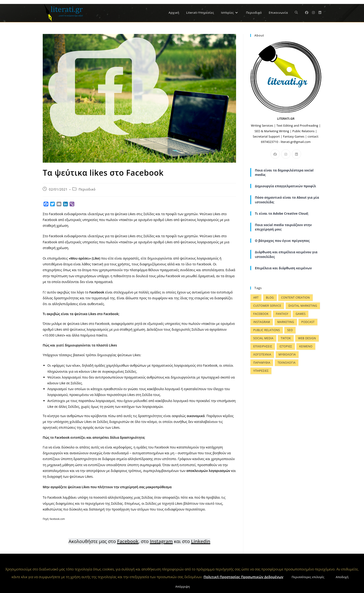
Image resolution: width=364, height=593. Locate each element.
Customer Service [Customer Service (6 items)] (267, 306)
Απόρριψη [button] (182, 586)
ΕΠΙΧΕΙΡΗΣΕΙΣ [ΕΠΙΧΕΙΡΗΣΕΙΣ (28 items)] (263, 346)
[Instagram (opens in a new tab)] (313, 13)
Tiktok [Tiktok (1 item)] (286, 338)
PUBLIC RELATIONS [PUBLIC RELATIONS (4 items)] (267, 330)
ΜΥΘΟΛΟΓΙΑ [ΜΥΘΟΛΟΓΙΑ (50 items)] (287, 354)
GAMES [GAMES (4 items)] (301, 314)
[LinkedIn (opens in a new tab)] (320, 13)
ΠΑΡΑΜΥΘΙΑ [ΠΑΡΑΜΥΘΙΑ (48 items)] (262, 363)
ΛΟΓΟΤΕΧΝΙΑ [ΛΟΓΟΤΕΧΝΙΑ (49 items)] (262, 354)
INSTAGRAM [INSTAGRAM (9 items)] (262, 322)
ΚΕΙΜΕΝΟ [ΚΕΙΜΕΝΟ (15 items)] (306, 346)
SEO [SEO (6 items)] (290, 330)
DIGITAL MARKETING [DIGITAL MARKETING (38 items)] (303, 306)
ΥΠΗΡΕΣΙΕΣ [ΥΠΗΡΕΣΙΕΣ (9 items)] (261, 371)
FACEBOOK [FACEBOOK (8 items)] (261, 314)
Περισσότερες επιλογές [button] (308, 577)
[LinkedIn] (296, 154)
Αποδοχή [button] (342, 577)
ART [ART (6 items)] (256, 298)
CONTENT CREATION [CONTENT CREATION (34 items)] (296, 298)
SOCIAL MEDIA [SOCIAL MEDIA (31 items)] (263, 338)
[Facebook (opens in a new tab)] (307, 13)
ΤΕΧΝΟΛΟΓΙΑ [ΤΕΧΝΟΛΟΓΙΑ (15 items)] (287, 363)
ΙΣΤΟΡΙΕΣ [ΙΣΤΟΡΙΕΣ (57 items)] (286, 346)
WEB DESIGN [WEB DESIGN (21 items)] (307, 338)
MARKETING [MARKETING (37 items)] (286, 322)
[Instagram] (286, 154)
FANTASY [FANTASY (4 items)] (282, 314)
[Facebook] (275, 154)
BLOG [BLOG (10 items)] (270, 298)
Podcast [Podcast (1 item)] (308, 322)
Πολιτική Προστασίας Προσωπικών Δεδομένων (244, 577)
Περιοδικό (87, 189)
